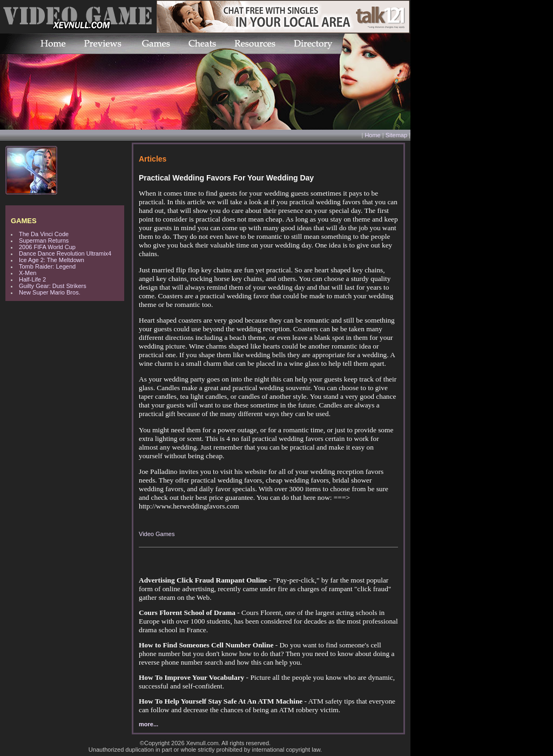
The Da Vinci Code (44, 234)
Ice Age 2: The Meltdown (52, 260)
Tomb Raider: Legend (47, 266)
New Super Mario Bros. (50, 292)
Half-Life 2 (32, 279)
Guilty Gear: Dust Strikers (53, 286)
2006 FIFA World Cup (47, 247)
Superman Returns (44, 240)
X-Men (28, 273)
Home (372, 135)
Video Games (157, 534)
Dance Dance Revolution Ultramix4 (65, 253)
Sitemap (396, 135)
